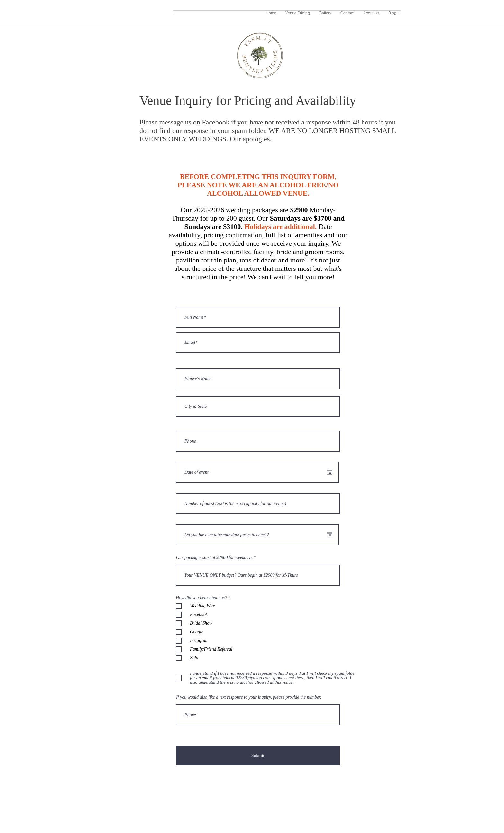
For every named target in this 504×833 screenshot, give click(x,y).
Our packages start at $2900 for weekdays (214, 558)
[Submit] (258, 756)
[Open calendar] (329, 472)
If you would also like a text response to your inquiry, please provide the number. (249, 697)
